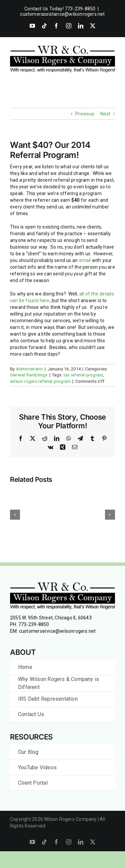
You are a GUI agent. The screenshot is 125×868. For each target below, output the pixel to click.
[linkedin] (81, 842)
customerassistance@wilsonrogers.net (62, 14)
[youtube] (32, 842)
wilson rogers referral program (40, 381)
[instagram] (69, 842)
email (85, 260)
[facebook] (56, 842)
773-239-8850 (34, 624)
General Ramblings (29, 375)
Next (105, 114)
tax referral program (83, 375)
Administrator (30, 369)
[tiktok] (44, 842)
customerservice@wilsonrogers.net (57, 631)
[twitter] (93, 842)
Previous (85, 114)
